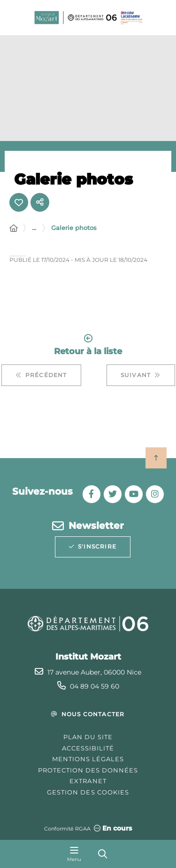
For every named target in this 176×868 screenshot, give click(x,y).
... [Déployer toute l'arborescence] (34, 228)
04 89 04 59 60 (95, 686)
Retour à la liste (88, 345)
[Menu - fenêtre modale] (74, 854)
